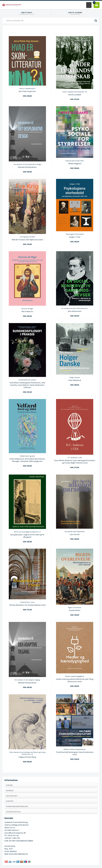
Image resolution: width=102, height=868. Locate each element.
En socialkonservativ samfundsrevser (75, 308)
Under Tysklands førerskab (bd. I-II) (75, 92)
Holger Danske (75, 377)
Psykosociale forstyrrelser (75, 161)
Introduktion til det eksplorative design (27, 164)
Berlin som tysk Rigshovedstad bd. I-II (27, 532)
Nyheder (10, 790)
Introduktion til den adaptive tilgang (27, 680)
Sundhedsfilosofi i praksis (27, 380)
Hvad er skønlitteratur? (27, 88)
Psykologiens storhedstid (75, 234)
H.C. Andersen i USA (75, 458)
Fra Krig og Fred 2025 (27, 237)
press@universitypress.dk (15, 833)
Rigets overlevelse (75, 607)
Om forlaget (12, 796)
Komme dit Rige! (27, 309)
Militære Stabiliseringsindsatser (75, 749)
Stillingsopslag (13, 812)
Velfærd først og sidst (27, 456)
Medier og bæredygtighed (75, 676)
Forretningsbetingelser (17, 806)
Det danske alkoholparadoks (75, 532)
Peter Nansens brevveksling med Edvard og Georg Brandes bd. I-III (27, 753)
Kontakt (10, 801)
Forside (9, 785)
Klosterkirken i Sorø (27, 602)
